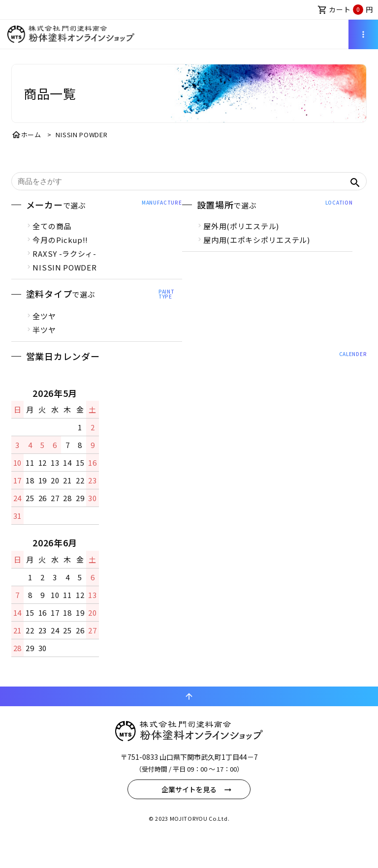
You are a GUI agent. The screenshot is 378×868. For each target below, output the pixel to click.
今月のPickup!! (61, 253)
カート (345, 10)
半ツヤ (45, 343)
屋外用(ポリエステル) (241, 239)
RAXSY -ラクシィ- (65, 266)
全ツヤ (45, 329)
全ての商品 (53, 239)
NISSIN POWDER (65, 280)
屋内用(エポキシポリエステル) (257, 253)
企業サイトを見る (189, 819)
